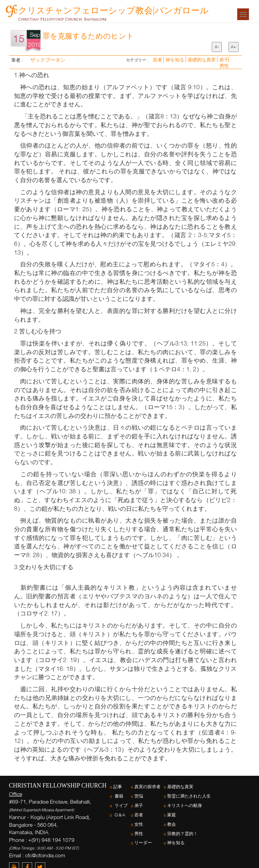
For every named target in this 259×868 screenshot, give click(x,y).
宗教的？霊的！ (182, 834)
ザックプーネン (47, 60)
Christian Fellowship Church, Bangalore (62, 19)
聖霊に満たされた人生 (189, 796)
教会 (172, 824)
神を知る (176, 60)
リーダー (143, 843)
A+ (233, 47)
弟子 (224, 60)
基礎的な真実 (202, 60)
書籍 (118, 796)
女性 (139, 824)
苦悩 (139, 796)
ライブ (120, 805)
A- (217, 47)
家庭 (172, 815)
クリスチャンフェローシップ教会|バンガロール (113, 9)
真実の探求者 (147, 787)
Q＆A (119, 815)
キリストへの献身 (185, 805)
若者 (158, 60)
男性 (224, 66)
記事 (118, 787)
